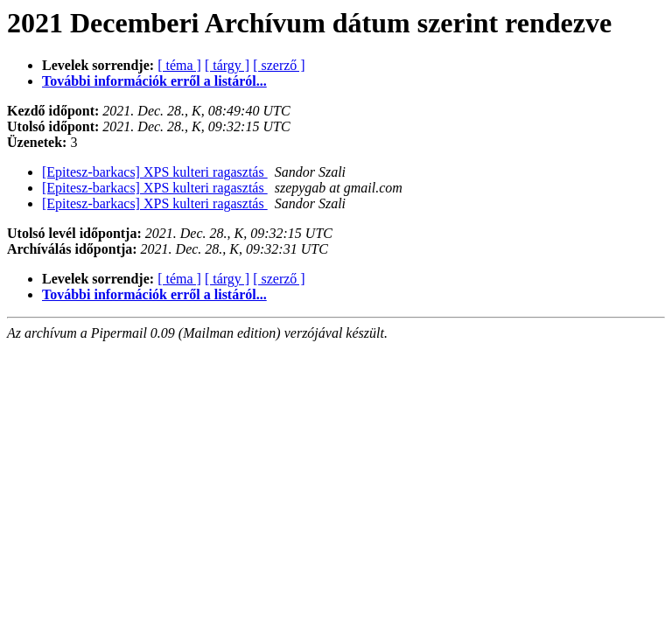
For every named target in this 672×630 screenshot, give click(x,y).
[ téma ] (179, 65)
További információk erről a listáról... (154, 81)
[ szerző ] (279, 65)
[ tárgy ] (227, 65)
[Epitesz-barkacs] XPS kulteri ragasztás (155, 172)
